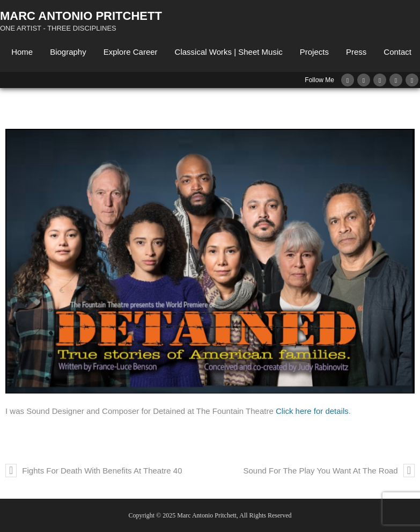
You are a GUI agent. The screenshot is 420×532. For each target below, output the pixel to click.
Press (356, 52)
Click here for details (312, 411)
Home (22, 52)
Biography (68, 52)
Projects (314, 52)
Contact (397, 52)
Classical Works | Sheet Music (229, 52)
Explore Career (131, 52)
